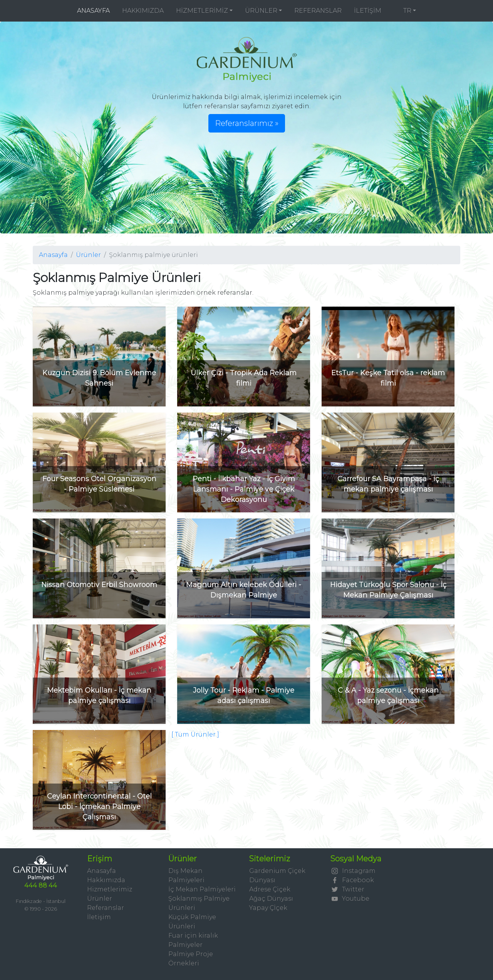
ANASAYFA (96, 10)
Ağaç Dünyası (271, 899)
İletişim (99, 917)
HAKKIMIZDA (143, 11)
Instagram (353, 871)
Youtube (350, 899)
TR (402, 11)
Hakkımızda (106, 880)
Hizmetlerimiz (110, 889)
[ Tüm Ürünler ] (195, 734)
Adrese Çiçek (270, 889)
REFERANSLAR (318, 11)
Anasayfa (53, 255)
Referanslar (106, 908)
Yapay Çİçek (268, 908)
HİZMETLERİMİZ (202, 11)
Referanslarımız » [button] (247, 123)
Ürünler (88, 255)
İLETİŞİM (368, 11)
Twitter (347, 889)
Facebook (352, 880)
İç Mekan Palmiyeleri (202, 889)
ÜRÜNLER (261, 11)
